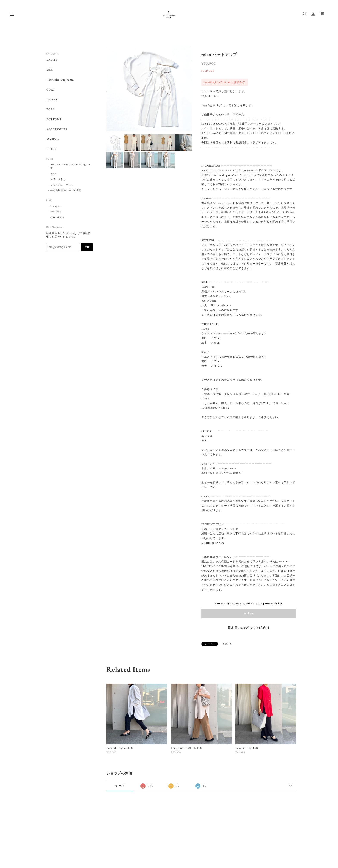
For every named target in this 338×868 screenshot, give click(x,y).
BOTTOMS (54, 120)
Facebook (56, 213)
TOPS (50, 110)
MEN (50, 70)
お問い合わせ (58, 181)
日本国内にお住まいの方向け (249, 628)
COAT (50, 90)
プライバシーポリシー (63, 187)
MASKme (53, 141)
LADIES (52, 60)
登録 (87, 249)
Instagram (56, 208)
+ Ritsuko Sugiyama (60, 80)
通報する (227, 644)
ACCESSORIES (57, 131)
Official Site (57, 219)
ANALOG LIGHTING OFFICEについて (71, 168)
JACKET (52, 100)
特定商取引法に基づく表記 (66, 192)
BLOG (54, 175)
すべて (120, 786)
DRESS (51, 151)
